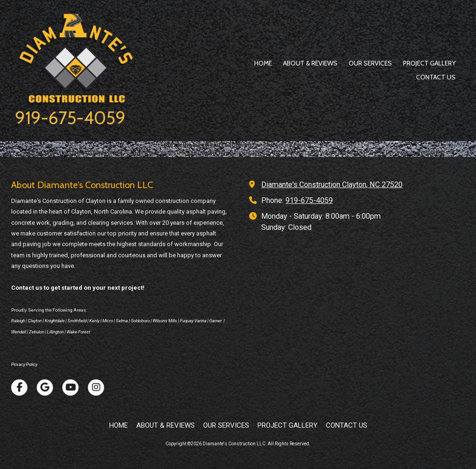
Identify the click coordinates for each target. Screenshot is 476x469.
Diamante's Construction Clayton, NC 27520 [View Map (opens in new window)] (332, 185)
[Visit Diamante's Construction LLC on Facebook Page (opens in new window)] (19, 388)
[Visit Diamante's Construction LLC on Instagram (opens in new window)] (96, 388)
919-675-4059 (70, 118)
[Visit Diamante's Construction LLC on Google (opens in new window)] (45, 388)
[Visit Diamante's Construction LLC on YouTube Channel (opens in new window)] (70, 388)
